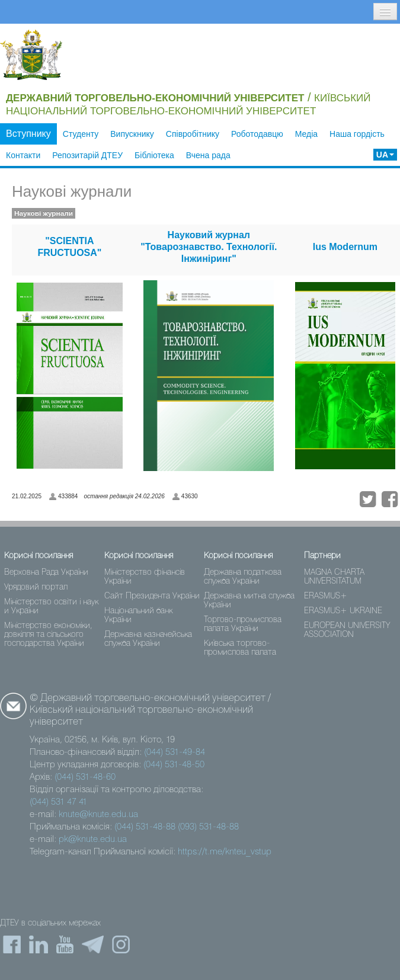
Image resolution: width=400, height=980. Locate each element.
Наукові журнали (72, 191)
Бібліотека (154, 155)
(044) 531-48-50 (174, 765)
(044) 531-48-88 (145, 827)
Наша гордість (357, 134)
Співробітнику (193, 134)
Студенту (81, 134)
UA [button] (385, 155)
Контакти (23, 155)
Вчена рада (208, 155)
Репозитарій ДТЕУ (87, 155)
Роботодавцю (257, 134)
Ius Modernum (345, 247)
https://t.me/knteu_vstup (225, 852)
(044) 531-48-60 (85, 777)
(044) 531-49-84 (175, 752)
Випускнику (132, 134)
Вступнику (28, 134)
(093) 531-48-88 (208, 827)
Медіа (306, 134)
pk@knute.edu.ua (93, 840)
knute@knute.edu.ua (98, 815)
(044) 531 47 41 (58, 802)
